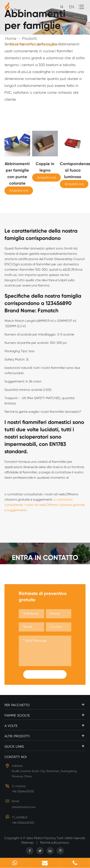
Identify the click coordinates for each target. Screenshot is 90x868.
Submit (45, 674)
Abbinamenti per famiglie (33, 44)
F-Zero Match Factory (40, 838)
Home (11, 39)
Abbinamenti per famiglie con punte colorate (17, 173)
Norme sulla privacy (55, 842)
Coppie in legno (45, 167)
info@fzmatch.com (24, 807)
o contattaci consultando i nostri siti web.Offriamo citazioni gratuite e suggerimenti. (45, 505)
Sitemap (27, 842)
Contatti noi (16, 757)
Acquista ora (19, 190)
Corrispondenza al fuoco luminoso (73, 170)
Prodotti (30, 39)
